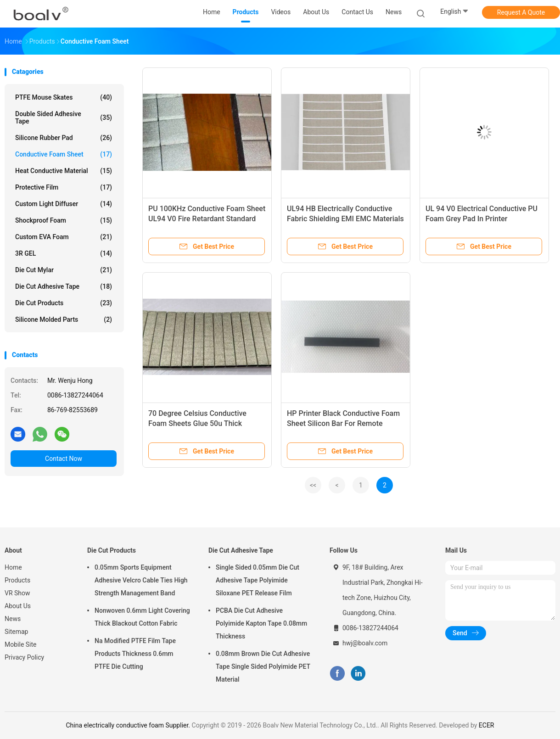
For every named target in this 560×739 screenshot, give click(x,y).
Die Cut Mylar (64, 270)
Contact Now (64, 459)
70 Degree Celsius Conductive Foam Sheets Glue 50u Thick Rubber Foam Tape (197, 423)
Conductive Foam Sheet (64, 154)
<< (313, 485)
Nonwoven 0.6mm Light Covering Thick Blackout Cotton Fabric (142, 617)
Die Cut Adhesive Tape (64, 286)
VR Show (17, 593)
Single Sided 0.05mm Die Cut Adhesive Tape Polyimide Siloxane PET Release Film (258, 580)
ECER (487, 725)
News (13, 619)
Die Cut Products (64, 303)
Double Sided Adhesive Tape (64, 118)
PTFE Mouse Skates (64, 97)
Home (13, 567)
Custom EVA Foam (64, 237)
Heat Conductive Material (64, 171)
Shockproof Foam (64, 220)
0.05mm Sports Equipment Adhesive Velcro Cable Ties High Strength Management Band (141, 580)
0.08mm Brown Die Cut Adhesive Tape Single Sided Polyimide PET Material (263, 666)
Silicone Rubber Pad (64, 138)
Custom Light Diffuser (64, 204)
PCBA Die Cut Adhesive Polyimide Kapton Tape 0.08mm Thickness (261, 623)
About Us (18, 606)
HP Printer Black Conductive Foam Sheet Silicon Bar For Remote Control (343, 423)
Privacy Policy (24, 657)
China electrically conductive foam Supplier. (129, 725)
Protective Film (64, 187)
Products (17, 580)
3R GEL (64, 253)
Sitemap (16, 632)
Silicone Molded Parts (64, 319)
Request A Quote (521, 12)
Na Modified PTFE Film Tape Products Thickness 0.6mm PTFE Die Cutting (135, 654)
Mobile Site (21, 644)
